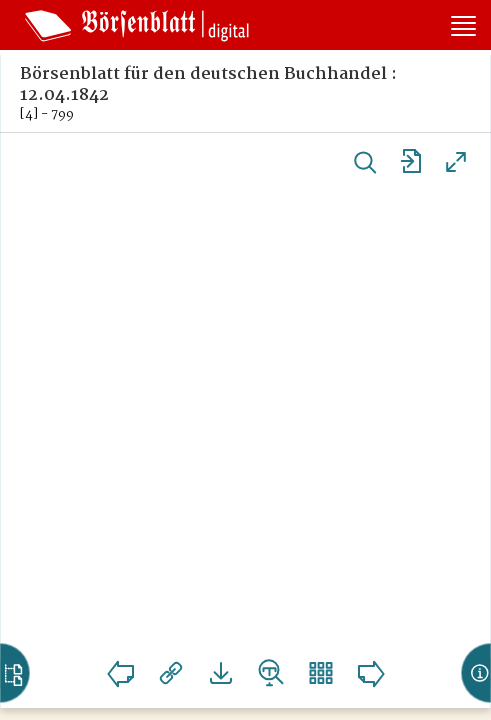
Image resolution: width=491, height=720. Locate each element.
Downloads (221, 673)
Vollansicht (456, 162)
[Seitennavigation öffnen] (463, 28)
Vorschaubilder (321, 673)
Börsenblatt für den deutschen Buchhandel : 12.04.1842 (208, 85)
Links (171, 673)
